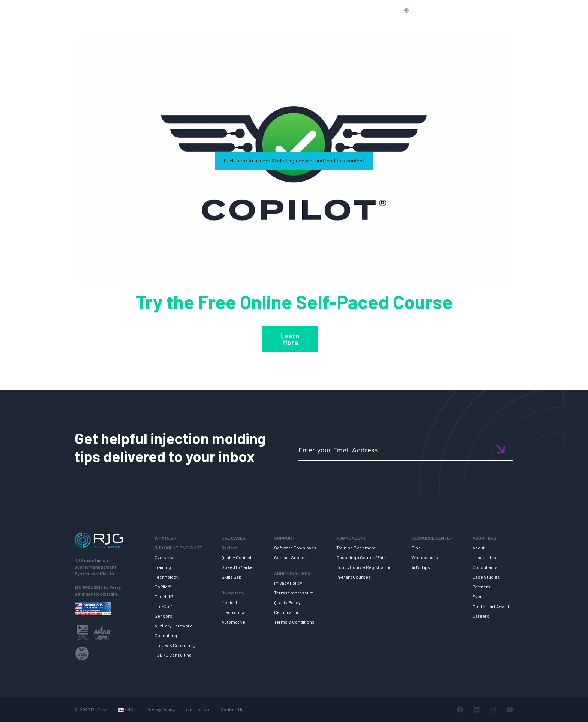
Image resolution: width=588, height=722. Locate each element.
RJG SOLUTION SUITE (231, 24)
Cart (547, 10)
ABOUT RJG (480, 24)
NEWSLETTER (530, 24)
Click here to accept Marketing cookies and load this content (294, 161)
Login (525, 10)
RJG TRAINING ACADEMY (348, 24)
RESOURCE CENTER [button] (423, 24)
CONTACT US (485, 10)
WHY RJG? (173, 24)
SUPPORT (288, 24)
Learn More (290, 339)
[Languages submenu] (136, 710)
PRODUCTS (445, 10)
